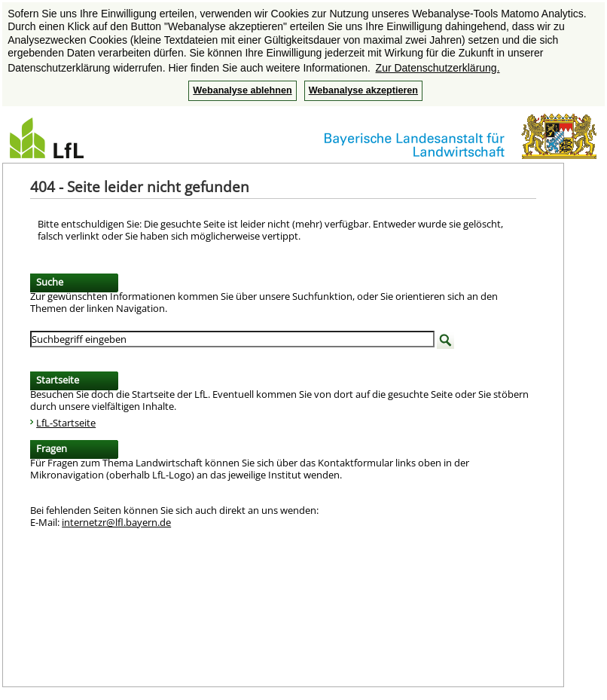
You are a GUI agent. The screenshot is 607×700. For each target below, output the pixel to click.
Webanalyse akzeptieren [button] (363, 90)
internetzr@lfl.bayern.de (116, 522)
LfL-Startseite (66, 423)
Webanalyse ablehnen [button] (242, 90)
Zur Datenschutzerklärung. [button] (438, 68)
